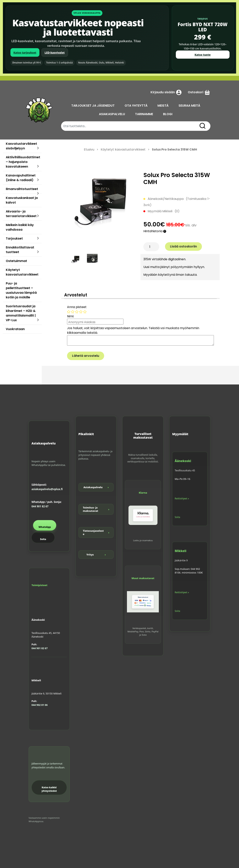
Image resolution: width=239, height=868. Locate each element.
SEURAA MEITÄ (189, 106)
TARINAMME (144, 114)
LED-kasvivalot (55, 53)
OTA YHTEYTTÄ (136, 106)
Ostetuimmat (16, 261)
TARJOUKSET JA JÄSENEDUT (93, 106)
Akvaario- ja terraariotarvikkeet (21, 214)
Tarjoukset (14, 238)
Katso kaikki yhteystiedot (49, 789)
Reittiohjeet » (182, 499)
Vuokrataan (15, 329)
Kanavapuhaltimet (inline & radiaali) (21, 178)
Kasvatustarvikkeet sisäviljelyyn (21, 146)
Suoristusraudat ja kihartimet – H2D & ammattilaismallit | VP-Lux (21, 313)
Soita (43, 539)
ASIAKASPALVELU (112, 114)
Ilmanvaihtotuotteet (22, 189)
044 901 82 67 (40, 506)
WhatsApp (45, 527)
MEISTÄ (163, 106)
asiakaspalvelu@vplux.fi (47, 489)
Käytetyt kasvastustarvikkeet (22, 272)
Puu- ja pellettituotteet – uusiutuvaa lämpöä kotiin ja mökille (21, 290)
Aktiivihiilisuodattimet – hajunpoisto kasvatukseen (23, 162)
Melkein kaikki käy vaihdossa (20, 227)
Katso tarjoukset (25, 53)
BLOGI (168, 114)
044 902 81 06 (40, 705)
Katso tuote (203, 55)
